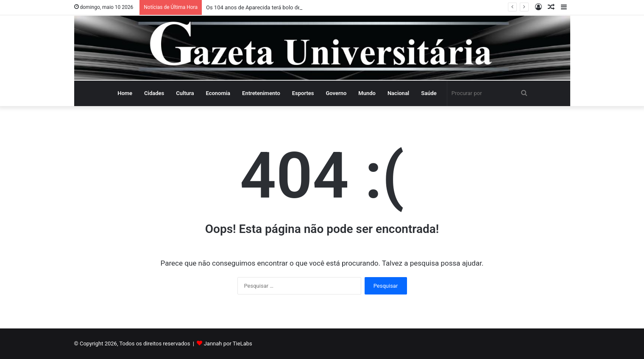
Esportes (303, 93)
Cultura (185, 93)
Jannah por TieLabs (228, 344)
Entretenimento (261, 93)
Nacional (398, 93)
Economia (218, 93)
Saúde (429, 93)
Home (125, 93)
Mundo (367, 93)
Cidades (154, 93)
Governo (336, 93)
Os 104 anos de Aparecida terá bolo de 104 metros (268, 7)
